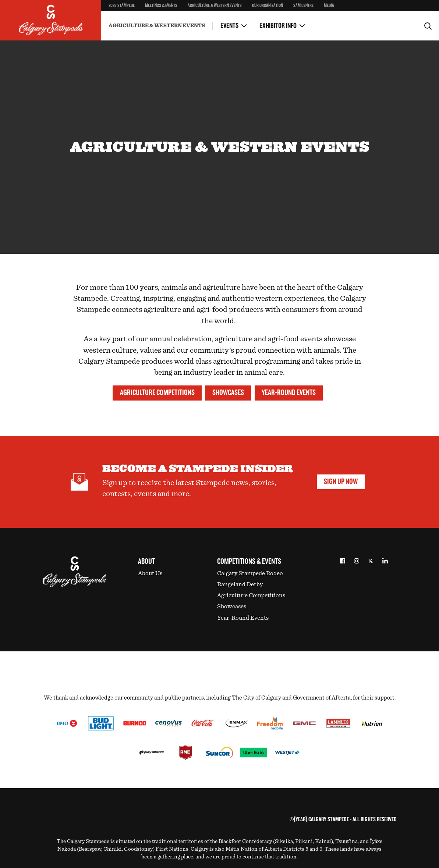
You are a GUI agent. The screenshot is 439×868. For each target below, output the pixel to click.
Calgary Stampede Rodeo (250, 573)
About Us (150, 573)
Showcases (228, 393)
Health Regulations (195, 20)
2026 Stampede (122, 6)
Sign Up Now (341, 482)
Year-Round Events (289, 393)
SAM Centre (303, 6)
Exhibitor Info (278, 26)
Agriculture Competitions (157, 393)
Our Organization (268, 6)
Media (329, 6)
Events (229, 26)
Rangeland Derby (240, 584)
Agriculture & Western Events (215, 6)
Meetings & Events (161, 6)
